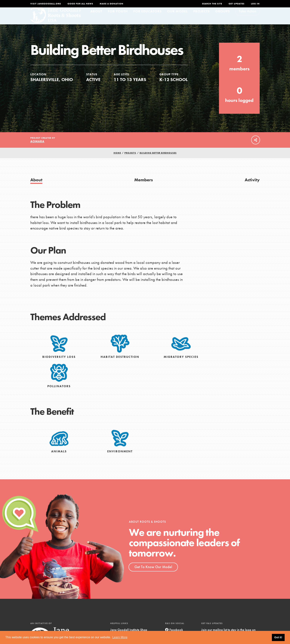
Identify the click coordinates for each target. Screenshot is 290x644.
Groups (223, 18)
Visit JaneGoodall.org (46, 4)
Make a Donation (112, 4)
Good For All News (80, 4)
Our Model (177, 18)
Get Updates (237, 4)
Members (144, 186)
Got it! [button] (278, 637)
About (96, 18)
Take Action (248, 18)
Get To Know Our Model (153, 574)
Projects (202, 18)
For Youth (118, 18)
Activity (252, 186)
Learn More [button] (120, 637)
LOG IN (255, 4)
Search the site (212, 4)
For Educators (147, 18)
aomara (37, 148)
